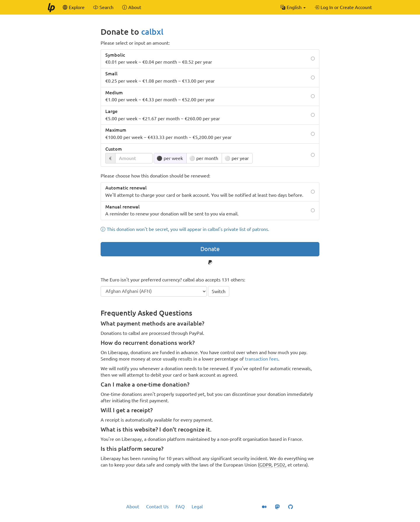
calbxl (152, 32)
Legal (197, 507)
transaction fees (262, 359)
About (133, 507)
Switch (219, 291)
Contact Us (157, 507)
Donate (210, 249)
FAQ (180, 507)
